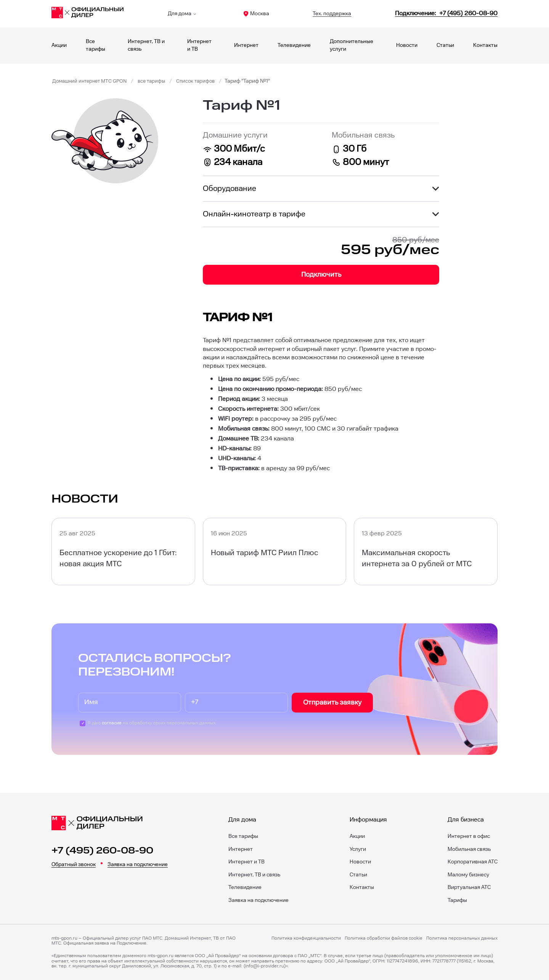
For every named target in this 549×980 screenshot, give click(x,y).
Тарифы (457, 900)
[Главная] (88, 14)
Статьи (445, 45)
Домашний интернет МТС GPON (92, 81)
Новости (407, 45)
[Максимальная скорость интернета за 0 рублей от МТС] (426, 552)
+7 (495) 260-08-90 (102, 851)
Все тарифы (243, 836)
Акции (59, 45)
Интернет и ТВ (246, 862)
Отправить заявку (332, 702)
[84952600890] (446, 14)
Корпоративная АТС (473, 862)
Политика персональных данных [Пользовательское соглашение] (462, 938)
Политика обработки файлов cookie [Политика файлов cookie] (384, 938)
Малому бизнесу (468, 875)
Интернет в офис (469, 836)
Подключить (321, 275)
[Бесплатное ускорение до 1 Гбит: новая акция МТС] (123, 552)
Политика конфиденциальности (306, 938)
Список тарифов (204, 81)
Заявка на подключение (138, 865)
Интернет (246, 45)
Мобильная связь (469, 849)
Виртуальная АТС (469, 887)
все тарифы (158, 81)
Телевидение (294, 45)
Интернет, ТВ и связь (254, 875)
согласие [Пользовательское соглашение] (112, 723)
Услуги (358, 849)
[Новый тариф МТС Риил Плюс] (275, 552)
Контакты (485, 45)
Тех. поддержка (332, 14)
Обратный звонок (74, 865)
